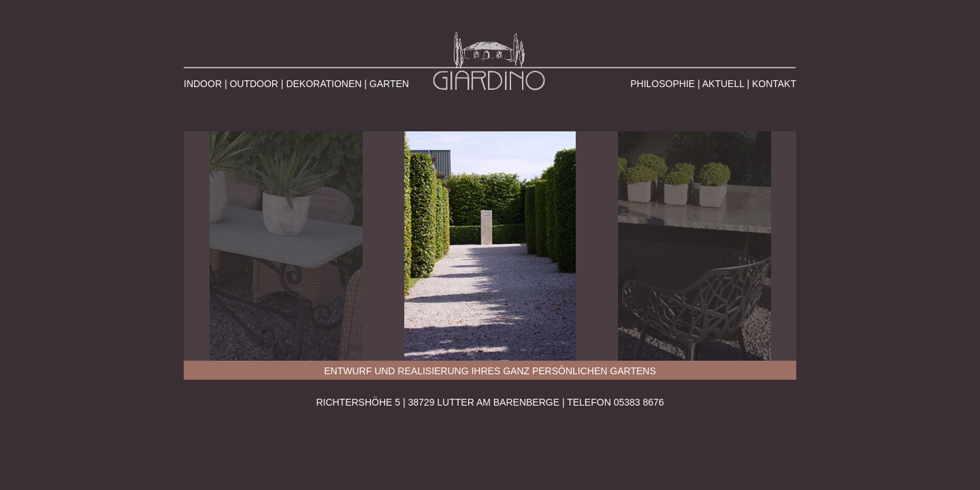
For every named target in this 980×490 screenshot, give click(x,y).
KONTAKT (774, 84)
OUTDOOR (254, 84)
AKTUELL (723, 84)
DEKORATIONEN (324, 84)
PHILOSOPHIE (663, 84)
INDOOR (203, 84)
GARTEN (389, 84)
